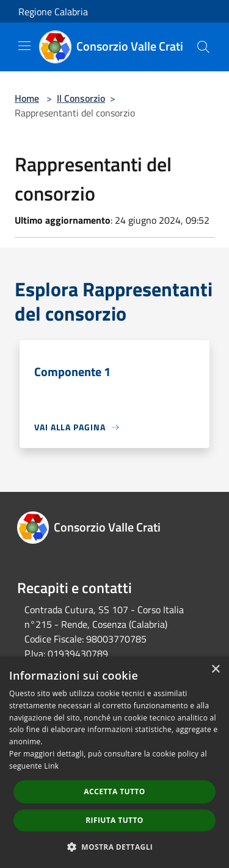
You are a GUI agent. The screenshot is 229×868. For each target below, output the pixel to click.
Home (27, 98)
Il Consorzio (81, 98)
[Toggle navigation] (24, 46)
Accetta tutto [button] (114, 792)
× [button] (215, 670)
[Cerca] (203, 47)
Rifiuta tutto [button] (114, 820)
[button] (115, 847)
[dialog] (114, 762)
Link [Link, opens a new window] (51, 766)
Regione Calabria (53, 12)
